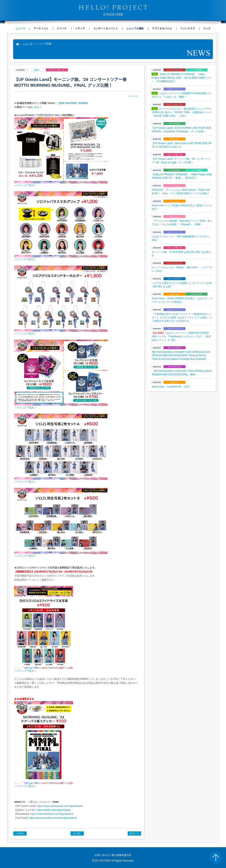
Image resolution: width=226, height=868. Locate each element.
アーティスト (41, 28)
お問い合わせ (102, 855)
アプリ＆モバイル (162, 28)
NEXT (132, 834)
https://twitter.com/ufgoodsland (53, 810)
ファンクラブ (188, 28)
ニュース (28, 44)
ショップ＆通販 (135, 28)
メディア (80, 28)
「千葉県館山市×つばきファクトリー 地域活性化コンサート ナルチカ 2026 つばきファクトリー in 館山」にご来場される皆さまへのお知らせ (182, 318)
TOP (78, 834)
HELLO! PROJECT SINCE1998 (113, 10)
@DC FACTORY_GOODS (73, 103)
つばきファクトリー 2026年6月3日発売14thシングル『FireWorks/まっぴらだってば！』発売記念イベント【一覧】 (181, 336)
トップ (17, 45)
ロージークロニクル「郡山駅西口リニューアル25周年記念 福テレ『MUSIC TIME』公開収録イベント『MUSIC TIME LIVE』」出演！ (182, 112)
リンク (207, 28)
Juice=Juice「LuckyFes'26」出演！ (171, 387)
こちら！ (37, 107)
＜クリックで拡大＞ (25, 185)
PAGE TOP (216, 858)
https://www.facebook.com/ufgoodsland (52, 814)
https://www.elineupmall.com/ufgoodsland (60, 806)
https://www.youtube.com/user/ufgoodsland (53, 818)
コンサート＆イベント (106, 28)
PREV (21, 834)
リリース (62, 28)
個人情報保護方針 (122, 855)
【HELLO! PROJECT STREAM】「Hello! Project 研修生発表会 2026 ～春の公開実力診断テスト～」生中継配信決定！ (182, 78)
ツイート (133, 96)
